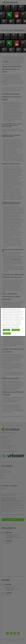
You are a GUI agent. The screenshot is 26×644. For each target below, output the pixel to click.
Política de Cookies (9, 322)
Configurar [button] (16, 330)
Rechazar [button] (7, 333)
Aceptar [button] (6, 330)
